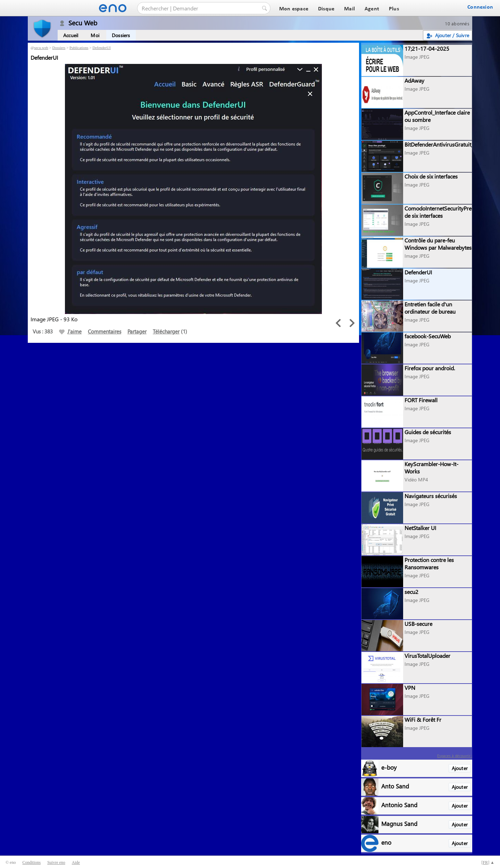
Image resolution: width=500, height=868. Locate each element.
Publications (79, 48)
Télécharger (166, 331)
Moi (95, 35)
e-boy (389, 767)
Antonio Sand (399, 805)
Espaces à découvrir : (455, 756)
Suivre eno (56, 862)
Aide (76, 862)
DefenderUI (102, 48)
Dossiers (121, 35)
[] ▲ (488, 862)
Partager (137, 331)
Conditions (31, 862)
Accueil (71, 35)
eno (386, 842)
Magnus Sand (399, 823)
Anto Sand (395, 786)
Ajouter (460, 768)
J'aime (70, 331)
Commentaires (105, 331)
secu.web (41, 48)
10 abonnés (457, 23)
